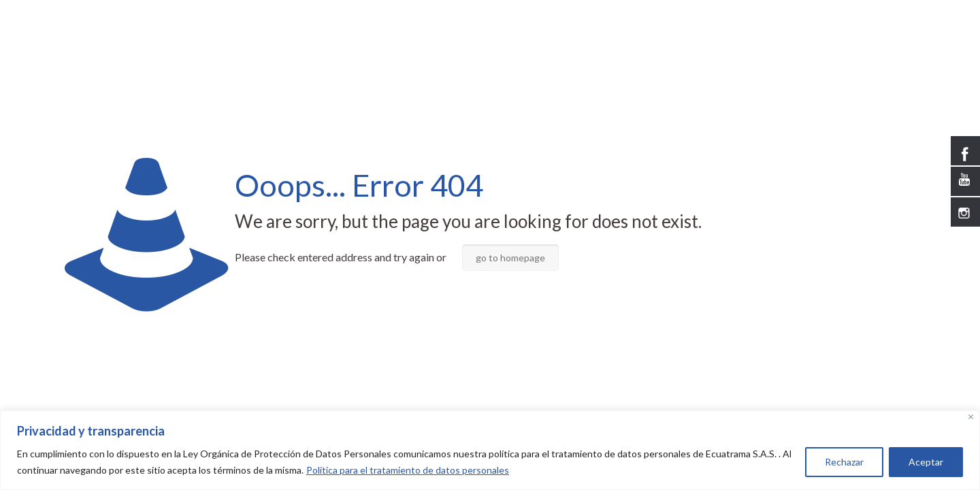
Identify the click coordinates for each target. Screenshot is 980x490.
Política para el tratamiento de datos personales (408, 470)
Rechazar (844, 462)
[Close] (971, 417)
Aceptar (926, 462)
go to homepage (510, 258)
